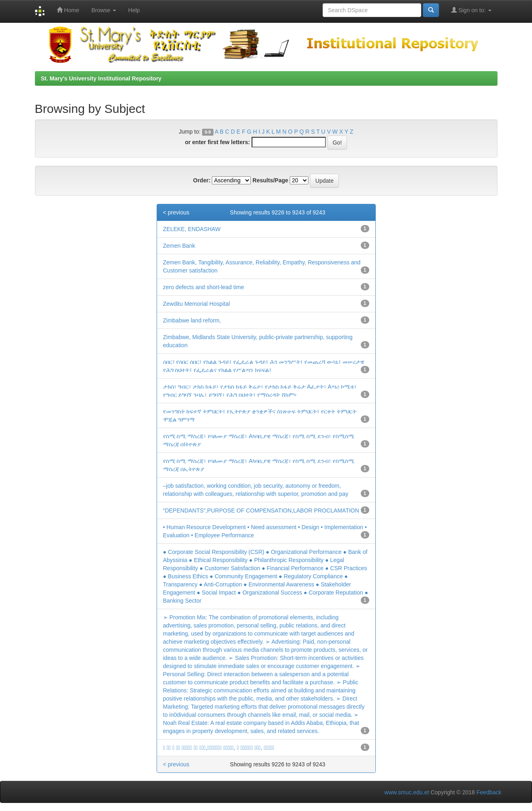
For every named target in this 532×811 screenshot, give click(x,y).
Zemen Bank (179, 246)
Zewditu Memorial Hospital (197, 304)
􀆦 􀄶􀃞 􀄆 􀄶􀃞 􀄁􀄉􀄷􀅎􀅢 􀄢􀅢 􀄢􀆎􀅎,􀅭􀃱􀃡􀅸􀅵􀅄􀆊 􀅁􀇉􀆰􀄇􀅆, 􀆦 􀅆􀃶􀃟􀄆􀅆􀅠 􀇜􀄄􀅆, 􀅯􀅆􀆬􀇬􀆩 (219, 748)
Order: (202, 180)
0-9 (208, 132)
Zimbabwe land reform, (192, 320)
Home (68, 10)
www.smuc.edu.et (407, 792)
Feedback (489, 792)
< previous (176, 212)
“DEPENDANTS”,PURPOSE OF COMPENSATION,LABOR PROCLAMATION (261, 510)
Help (134, 10)
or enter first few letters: (218, 142)
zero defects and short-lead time (204, 287)
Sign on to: (471, 10)
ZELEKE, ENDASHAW (192, 229)
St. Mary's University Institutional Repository (101, 78)
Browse (104, 10)
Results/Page (270, 180)
